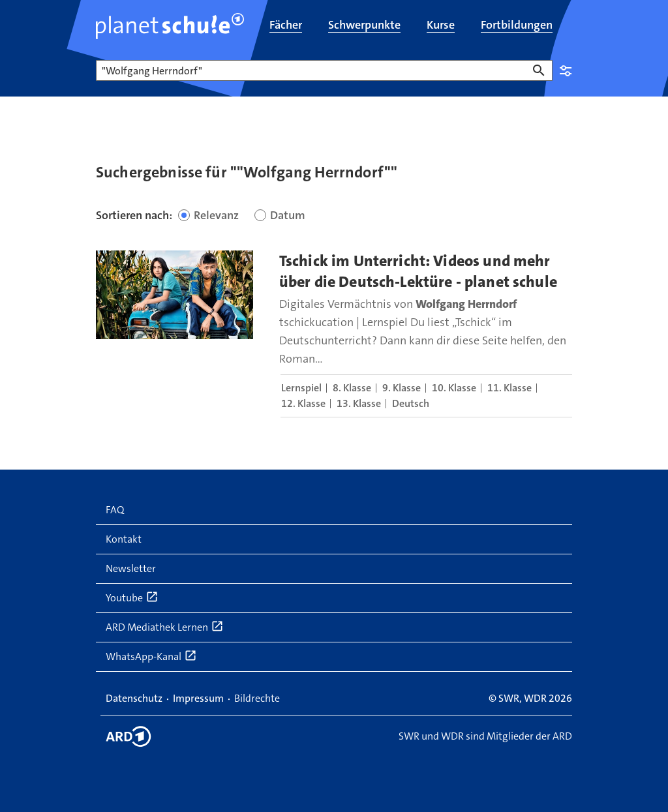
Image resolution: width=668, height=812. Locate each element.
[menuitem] (286, 26)
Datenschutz (134, 698)
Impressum (198, 698)
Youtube (132, 597)
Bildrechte (257, 698)
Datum (288, 215)
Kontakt (124, 539)
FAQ (115, 510)
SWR (509, 698)
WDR (535, 698)
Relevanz (216, 215)
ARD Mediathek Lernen (165, 627)
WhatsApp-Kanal (151, 656)
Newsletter (131, 568)
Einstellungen (566, 70)
